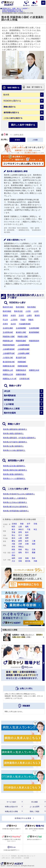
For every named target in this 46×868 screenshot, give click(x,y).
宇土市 (5, 320)
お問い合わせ (6, 858)
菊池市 (37, 315)
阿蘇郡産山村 (8, 341)
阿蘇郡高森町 (21, 341)
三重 (34, 541)
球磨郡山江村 (8, 374)
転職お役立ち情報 (11, 811)
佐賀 (20, 558)
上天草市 (14, 320)
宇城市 (23, 320)
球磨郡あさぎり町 (10, 379)
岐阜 (27, 541)
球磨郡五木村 (34, 370)
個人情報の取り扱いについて (27, 856)
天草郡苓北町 (24, 379)
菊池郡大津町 (21, 332)
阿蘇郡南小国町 (9, 336)
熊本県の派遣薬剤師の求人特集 (13, 11)
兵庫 (20, 544)
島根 (20, 549)
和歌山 (21, 547)
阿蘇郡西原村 (34, 341)
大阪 (13, 544)
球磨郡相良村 (21, 370)
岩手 (29, 524)
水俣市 (13, 315)
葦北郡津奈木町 (9, 362)
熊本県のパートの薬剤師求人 (14, 478)
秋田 (13, 527)
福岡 (13, 558)
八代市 (28, 311)
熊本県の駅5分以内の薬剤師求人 (16, 507)
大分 (13, 561)
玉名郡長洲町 (34, 328)
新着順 (17, 140)
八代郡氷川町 (8, 358)
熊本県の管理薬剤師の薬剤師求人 (16, 511)
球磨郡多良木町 (9, 366)
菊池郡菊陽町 (34, 332)
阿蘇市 (31, 320)
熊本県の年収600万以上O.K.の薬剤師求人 (19, 494)
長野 (27, 538)
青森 (22, 524)
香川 (27, 552)
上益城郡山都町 (24, 353)
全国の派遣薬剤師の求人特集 (12, 10)
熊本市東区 (20, 307)
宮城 (35, 524)
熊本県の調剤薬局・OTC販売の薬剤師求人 (19, 438)
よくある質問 (34, 807)
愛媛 (34, 552)
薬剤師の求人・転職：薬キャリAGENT (15, 8)
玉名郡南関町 (21, 328)
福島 (27, 527)
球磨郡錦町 (22, 362)
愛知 (13, 541)
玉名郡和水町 (8, 332)
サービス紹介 (11, 802)
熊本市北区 (18, 311)
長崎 (27, 558)
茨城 (13, 532)
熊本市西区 (32, 307)
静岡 (20, 541)
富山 (13, 535)
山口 (13, 552)
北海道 (14, 524)
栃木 (27, 532)
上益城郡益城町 (24, 349)
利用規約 (14, 856)
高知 (13, 555)
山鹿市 (29, 315)
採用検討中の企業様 (23, 818)
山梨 (20, 538)
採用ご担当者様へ (17, 858)
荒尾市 (5, 315)
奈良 (13, 547)
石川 (20, 535)
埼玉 (35, 529)
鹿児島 (28, 561)
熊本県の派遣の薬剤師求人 (13, 474)
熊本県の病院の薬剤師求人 (13, 434)
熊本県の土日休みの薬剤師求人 (15, 502)
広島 (34, 549)
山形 (20, 527)
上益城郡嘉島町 (9, 349)
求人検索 (34, 802)
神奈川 (21, 529)
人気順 (35, 140)
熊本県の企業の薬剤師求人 (13, 446)
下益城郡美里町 (25, 324)
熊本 (34, 558)
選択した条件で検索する (23, 125)
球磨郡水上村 (8, 370)
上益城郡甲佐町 (9, 353)
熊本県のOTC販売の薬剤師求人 (15, 442)
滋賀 (34, 544)
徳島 (20, 552)
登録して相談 (34, 811)
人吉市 (36, 311)
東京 (13, 529)
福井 (27, 535)
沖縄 (35, 561)
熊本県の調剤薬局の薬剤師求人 (15, 429)
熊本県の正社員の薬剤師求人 (14, 466)
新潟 (13, 538)
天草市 (5, 324)
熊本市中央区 (8, 307)
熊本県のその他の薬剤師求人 (14, 450)
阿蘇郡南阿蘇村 (9, 345)
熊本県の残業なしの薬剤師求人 (15, 498)
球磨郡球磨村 (21, 374)
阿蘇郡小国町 (23, 336)
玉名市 (21, 315)
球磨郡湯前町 (23, 366)
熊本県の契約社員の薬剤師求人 (15, 470)
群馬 (20, 532)
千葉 (29, 529)
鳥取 (13, 549)
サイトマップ (6, 856)
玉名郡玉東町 (8, 328)
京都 (27, 544)
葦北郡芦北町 (21, 358)
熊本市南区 (7, 311)
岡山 (27, 549)
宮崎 (20, 561)
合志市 (13, 324)
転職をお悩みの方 (11, 807)
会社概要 (26, 858)
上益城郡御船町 (24, 345)
